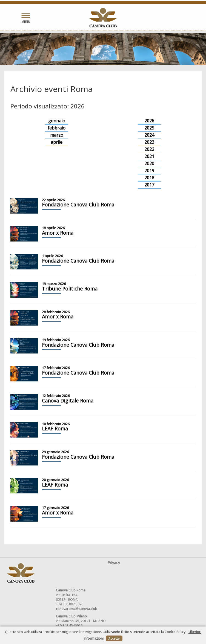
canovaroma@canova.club (77, 609)
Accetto (114, 638)
